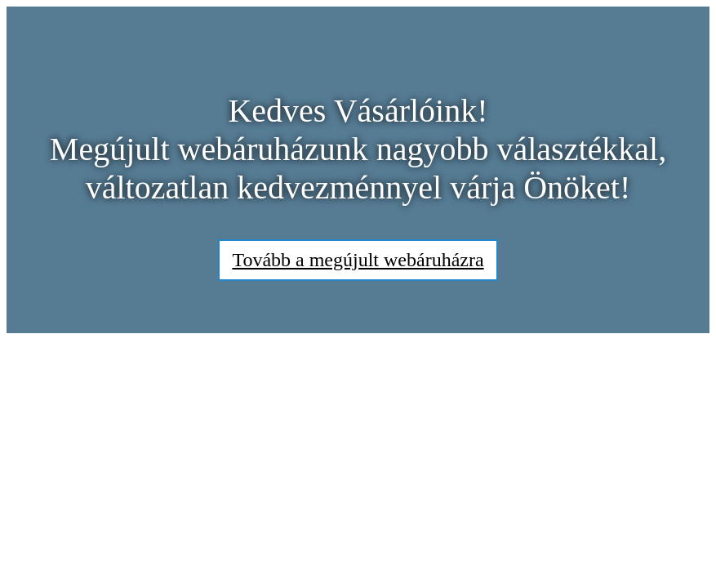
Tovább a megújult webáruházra (358, 260)
